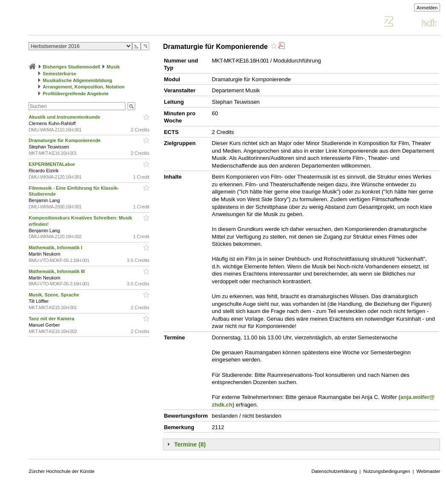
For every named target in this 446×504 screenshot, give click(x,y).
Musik (113, 67)
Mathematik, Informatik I (56, 248)
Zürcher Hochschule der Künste (61, 471)
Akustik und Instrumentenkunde (65, 117)
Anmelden (427, 8)
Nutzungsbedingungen (386, 471)
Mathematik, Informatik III (57, 271)
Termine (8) (190, 444)
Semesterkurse (60, 74)
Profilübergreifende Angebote (76, 94)
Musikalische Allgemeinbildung (78, 80)
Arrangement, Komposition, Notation (84, 87)
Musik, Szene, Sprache (54, 295)
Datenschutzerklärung (334, 471)
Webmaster (428, 471)
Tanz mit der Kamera (52, 319)
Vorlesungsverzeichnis (91, 23)
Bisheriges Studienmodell (72, 67)
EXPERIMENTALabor (52, 164)
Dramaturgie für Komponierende (65, 140)
